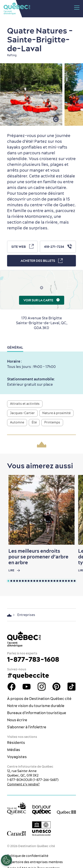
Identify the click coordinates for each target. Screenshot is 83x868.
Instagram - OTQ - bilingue (42, 687)
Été (34, 422)
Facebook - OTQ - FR (12, 687)
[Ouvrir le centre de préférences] (6, 860)
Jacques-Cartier (22, 413)
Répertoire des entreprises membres (35, 862)
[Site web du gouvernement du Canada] (17, 833)
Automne (17, 422)
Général (15, 347)
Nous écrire (17, 720)
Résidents (16, 743)
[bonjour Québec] (42, 810)
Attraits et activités (25, 404)
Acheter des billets (42, 261)
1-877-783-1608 (33, 659)
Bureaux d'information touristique (37, 713)
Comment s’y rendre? (23, 784)
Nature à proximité (56, 413)
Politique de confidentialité (28, 856)
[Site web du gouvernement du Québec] (66, 812)
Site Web (22, 246)
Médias (14, 750)
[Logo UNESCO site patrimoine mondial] (42, 829)
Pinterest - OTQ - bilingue (56, 687)
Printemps (52, 422)
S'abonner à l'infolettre (27, 727)
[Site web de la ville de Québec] (17, 808)
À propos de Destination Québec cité (39, 699)
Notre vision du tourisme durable (36, 706)
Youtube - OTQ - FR (27, 687)
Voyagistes (17, 757)
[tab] (8, 581)
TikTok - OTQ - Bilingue (71, 687)
